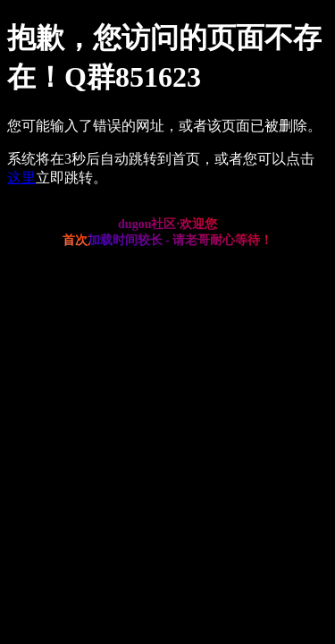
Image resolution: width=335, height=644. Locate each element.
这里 (21, 178)
